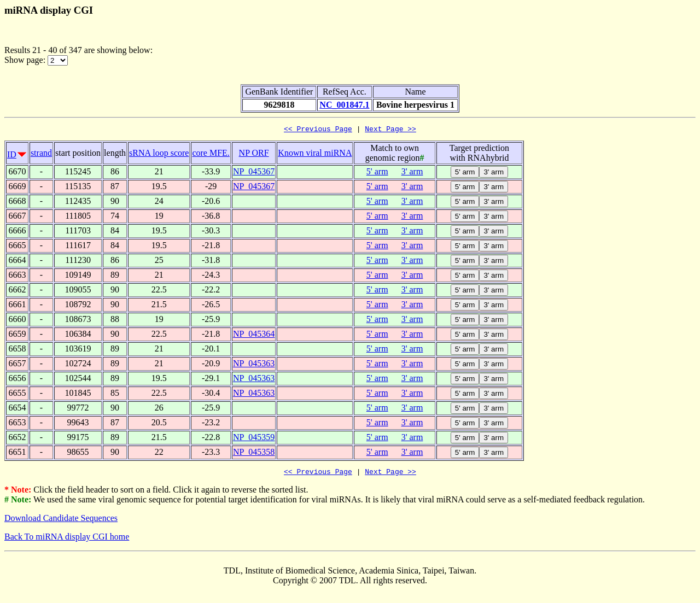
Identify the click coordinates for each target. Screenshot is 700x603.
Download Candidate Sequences (61, 521)
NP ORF (254, 154)
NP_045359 (254, 439)
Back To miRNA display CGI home (67, 540)
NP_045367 (254, 173)
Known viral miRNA (315, 154)
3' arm (412, 173)
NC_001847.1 (344, 105)
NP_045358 (254, 453)
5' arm (377, 173)
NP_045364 (254, 335)
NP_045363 (254, 365)
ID (12, 156)
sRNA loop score (159, 154)
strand (41, 154)
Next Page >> (390, 130)
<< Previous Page (318, 130)
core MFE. (211, 154)
